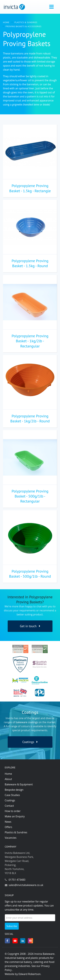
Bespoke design (14, 790)
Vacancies (11, 838)
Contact (9, 806)
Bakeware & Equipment (19, 784)
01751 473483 (17, 880)
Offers (8, 827)
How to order (13, 811)
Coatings (30, 742)
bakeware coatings (27, 722)
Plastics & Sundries (16, 832)
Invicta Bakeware (44, 954)
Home (8, 774)
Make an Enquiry (15, 816)
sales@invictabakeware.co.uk (26, 885)
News (8, 822)
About (8, 779)
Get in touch (30, 626)
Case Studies (12, 795)
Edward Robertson (30, 974)
